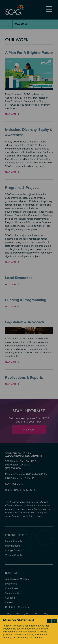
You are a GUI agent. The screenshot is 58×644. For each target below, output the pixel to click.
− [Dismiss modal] (49, 621)
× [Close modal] (55, 621)
